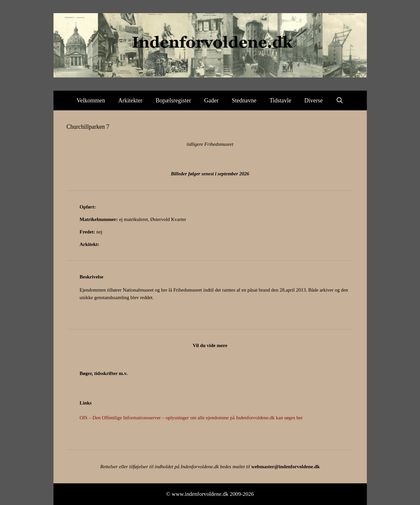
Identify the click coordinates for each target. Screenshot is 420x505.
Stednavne (244, 100)
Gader (211, 100)
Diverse (314, 100)
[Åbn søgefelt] (340, 100)
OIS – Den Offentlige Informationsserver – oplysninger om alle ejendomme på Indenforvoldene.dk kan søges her (191, 418)
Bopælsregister (173, 100)
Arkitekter (130, 100)
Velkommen (91, 100)
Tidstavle (280, 100)
